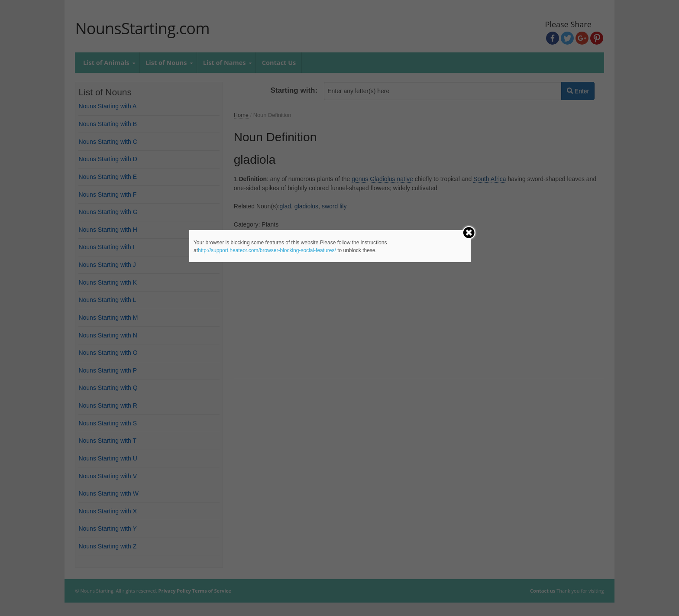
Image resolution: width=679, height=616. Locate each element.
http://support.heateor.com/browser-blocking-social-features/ (267, 250)
